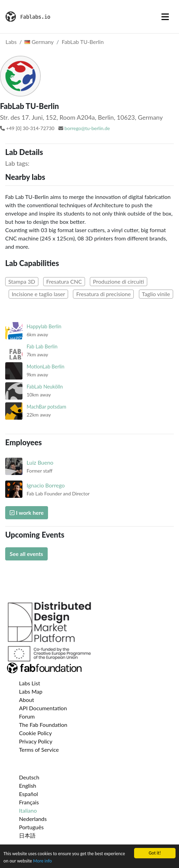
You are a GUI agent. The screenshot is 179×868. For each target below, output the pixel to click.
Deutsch (29, 777)
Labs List (30, 683)
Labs (11, 42)
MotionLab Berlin (45, 367)
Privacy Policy (36, 741)
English (28, 785)
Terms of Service (39, 750)
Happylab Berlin (44, 326)
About (27, 700)
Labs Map (31, 691)
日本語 (27, 835)
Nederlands (33, 819)
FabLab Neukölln (45, 387)
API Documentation (43, 708)
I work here (27, 513)
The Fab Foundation (43, 725)
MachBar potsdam (46, 407)
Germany (39, 42)
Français (29, 802)
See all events (26, 554)
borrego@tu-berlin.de (87, 128)
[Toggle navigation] (165, 17)
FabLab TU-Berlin (83, 42)
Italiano (28, 810)
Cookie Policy (35, 733)
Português (31, 827)
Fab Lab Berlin (42, 346)
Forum (27, 716)
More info (43, 861)
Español (29, 794)
